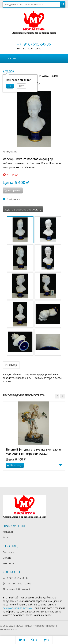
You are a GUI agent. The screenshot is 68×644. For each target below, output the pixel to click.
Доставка (8, 552)
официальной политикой (17, 608)
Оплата (7, 558)
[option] (34, 436)
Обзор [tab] (11, 365)
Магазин (8, 532)
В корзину (14, 465)
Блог (5, 537)
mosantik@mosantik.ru (20, 589)
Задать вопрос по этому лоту (23, 209)
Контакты (8, 563)
